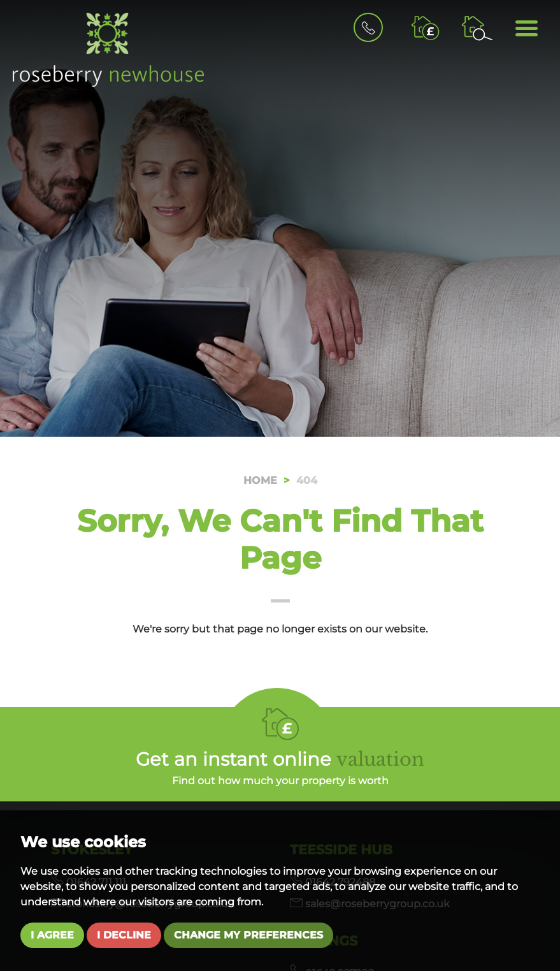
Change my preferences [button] (248, 935)
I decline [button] (124, 935)
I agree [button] (52, 935)
